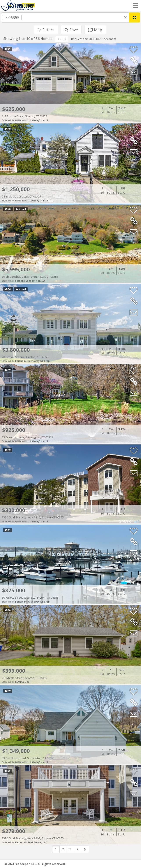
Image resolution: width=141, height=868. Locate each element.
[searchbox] (32, 17)
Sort (62, 39)
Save (71, 30)
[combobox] (65, 17)
